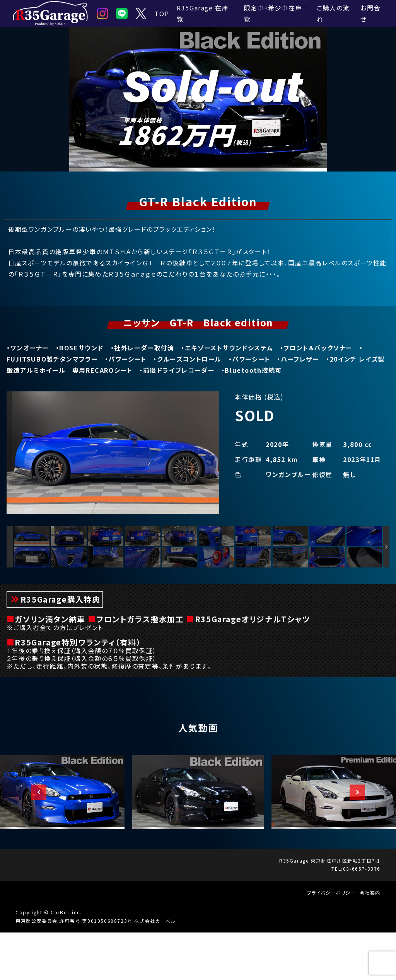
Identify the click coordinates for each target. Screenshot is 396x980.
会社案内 (370, 940)
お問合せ (370, 13)
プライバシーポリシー (331, 940)
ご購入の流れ (333, 13)
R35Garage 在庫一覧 (206, 13)
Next (353, 839)
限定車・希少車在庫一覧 (277, 13)
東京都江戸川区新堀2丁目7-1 (346, 908)
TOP (162, 14)
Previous (35, 839)
